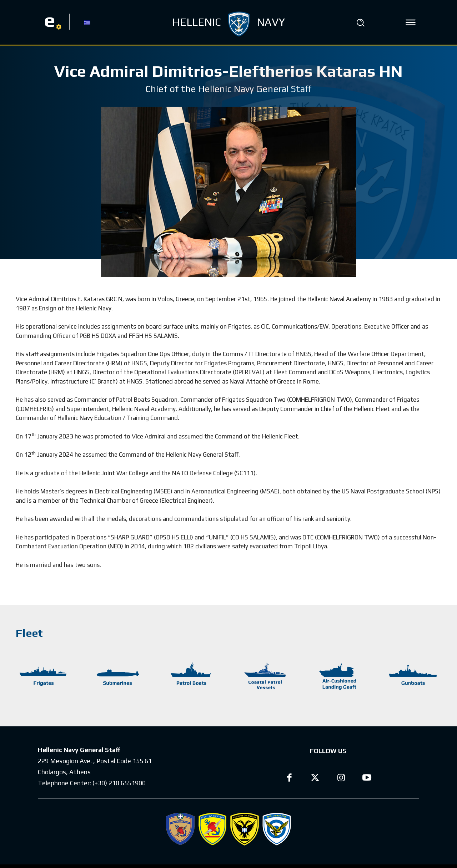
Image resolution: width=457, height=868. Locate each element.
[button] (360, 22)
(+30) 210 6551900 (119, 783)
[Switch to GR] (87, 22)
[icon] (411, 22)
